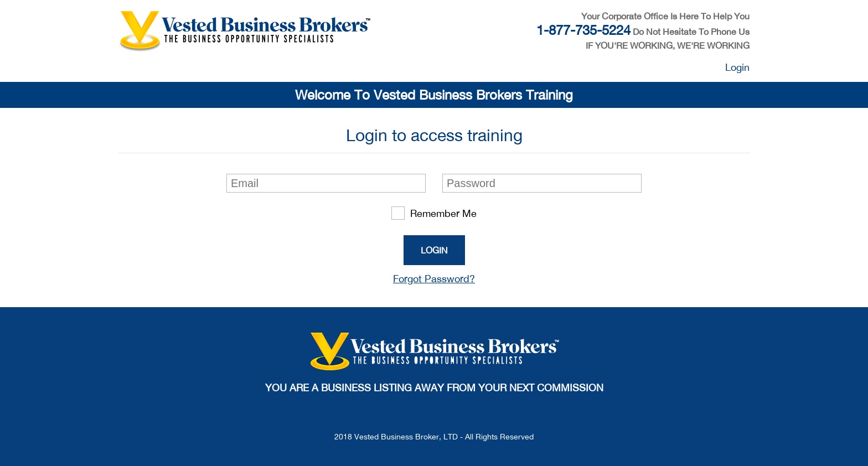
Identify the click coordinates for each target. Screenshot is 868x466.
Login (737, 67)
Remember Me (434, 213)
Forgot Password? (434, 279)
